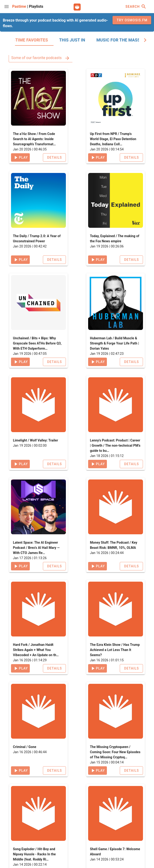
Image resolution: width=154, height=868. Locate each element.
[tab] (41, 40)
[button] (54, 157)
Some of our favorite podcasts (41, 58)
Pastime (20, 6)
